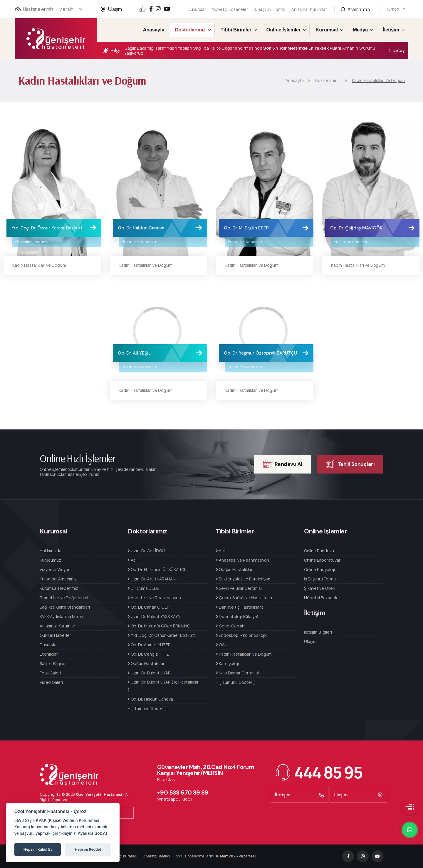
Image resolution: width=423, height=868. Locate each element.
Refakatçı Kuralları (122, 856)
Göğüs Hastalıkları (147, 663)
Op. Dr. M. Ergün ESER (246, 228)
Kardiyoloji (227, 663)
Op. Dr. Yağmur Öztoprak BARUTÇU (260, 353)
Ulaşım (115, 9)
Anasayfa (154, 30)
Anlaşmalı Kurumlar (309, 5)
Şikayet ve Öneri (320, 588)
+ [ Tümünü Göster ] (147, 708)
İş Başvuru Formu (270, 8)
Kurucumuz (50, 560)
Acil (133, 560)
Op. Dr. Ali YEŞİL (134, 353)
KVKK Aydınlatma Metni (61, 616)
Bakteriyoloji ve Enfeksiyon (243, 579)
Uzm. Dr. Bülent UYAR (149, 673)
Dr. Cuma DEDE (143, 588)
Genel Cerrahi (231, 626)
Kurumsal (327, 30)
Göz (221, 645)
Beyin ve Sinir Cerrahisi (239, 588)
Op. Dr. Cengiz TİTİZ (148, 654)
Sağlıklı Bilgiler (53, 663)
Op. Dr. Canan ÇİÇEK (148, 607)
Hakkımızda (51, 551)
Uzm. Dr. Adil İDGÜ (146, 551)
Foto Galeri (50, 673)
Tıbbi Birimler (236, 30)
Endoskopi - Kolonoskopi (241, 635)
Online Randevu (32, 242)
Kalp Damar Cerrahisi (237, 673)
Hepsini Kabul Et (38, 849)
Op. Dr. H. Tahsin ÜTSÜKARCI (156, 569)
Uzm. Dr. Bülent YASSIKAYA (154, 616)
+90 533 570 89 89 (183, 793)
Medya (360, 30)
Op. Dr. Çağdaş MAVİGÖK (356, 228)
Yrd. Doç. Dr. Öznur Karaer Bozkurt (47, 228)
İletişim (391, 30)
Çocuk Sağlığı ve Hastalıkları (244, 598)
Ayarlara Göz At (93, 833)
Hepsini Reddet (88, 849)
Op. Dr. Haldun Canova (141, 228)
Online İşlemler (283, 30)
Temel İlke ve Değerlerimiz (65, 598)
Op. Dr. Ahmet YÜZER (149, 645)
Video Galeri (51, 682)
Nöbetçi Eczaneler (230, 9)
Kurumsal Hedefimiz (59, 588)
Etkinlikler (49, 654)
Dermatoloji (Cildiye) (237, 616)
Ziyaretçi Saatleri (157, 856)
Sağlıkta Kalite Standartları (65, 607)
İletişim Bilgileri (318, 632)
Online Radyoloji (319, 569)
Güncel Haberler (55, 635)
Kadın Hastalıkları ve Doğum (39, 265)
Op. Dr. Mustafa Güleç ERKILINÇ (159, 626)
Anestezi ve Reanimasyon (154, 598)
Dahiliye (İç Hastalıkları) (240, 607)
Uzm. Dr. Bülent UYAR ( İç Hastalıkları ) (164, 686)
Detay (396, 51)
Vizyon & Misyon (55, 569)
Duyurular (197, 9)
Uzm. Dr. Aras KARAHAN (152, 579)
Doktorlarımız (190, 30)
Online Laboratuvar (322, 560)
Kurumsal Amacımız (58, 579)
